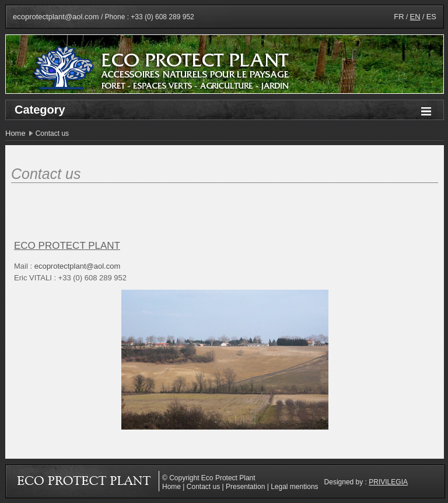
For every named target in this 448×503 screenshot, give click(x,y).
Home (15, 133)
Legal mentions (294, 487)
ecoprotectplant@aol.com (56, 17)
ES (431, 17)
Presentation (245, 487)
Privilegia (388, 482)
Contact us (203, 487)
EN (415, 17)
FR (399, 17)
